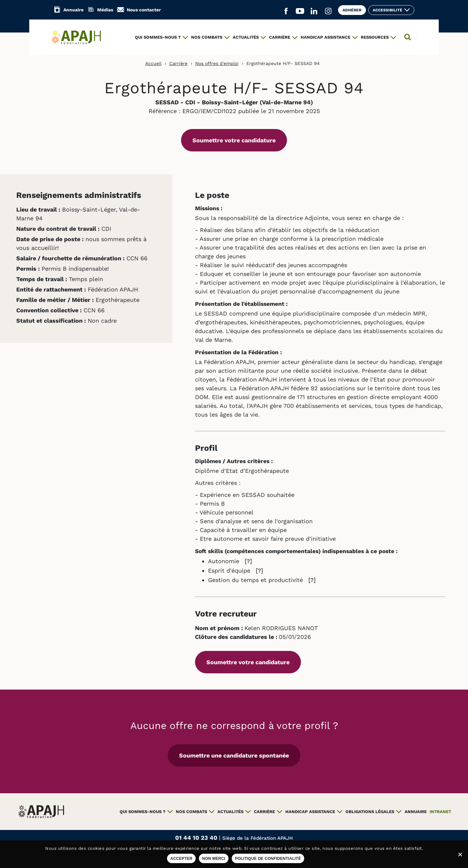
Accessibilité (388, 10)
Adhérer (352, 10)
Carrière (178, 63)
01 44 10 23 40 (197, 838)
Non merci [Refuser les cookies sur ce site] (214, 859)
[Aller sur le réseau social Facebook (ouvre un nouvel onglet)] (286, 11)
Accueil (153, 63)
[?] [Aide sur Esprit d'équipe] (259, 570)
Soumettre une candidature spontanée (234, 755)
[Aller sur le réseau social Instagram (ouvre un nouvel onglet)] (328, 11)
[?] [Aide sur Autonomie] (248, 561)
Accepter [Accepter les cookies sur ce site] (181, 859)
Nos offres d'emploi (217, 63)
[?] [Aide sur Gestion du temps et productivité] (312, 580)
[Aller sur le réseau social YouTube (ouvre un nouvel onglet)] (300, 11)
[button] (408, 37)
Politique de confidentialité (268, 859)
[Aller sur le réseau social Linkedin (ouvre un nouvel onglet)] (314, 11)
